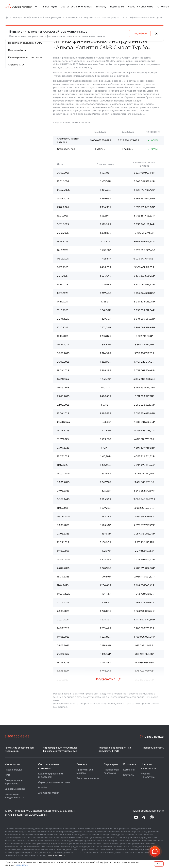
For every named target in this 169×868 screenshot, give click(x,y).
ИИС (7, 775)
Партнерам (117, 7)
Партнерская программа (111, 771)
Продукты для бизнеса (85, 771)
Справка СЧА (16, 65)
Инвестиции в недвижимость (14, 796)
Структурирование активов (54, 782)
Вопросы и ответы (154, 748)
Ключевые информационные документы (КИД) (115, 749)
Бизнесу (101, 7)
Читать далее (21, 865)
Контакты (129, 775)
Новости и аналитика (141, 7)
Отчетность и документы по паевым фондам (93, 18)
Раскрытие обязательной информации (37, 18)
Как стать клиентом (88, 778)
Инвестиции (49, 7)
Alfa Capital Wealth (49, 793)
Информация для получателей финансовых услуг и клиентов (60, 749)
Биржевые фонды (15, 789)
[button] (155, 851)
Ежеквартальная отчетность (25, 57)
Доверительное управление (14, 782)
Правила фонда (18, 50)
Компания (129, 770)
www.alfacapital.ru (56, 855)
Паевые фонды (13, 770)
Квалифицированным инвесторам (51, 775)
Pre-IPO (43, 788)
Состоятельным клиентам (76, 7)
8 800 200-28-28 (17, 737)
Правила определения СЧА (25, 43)
